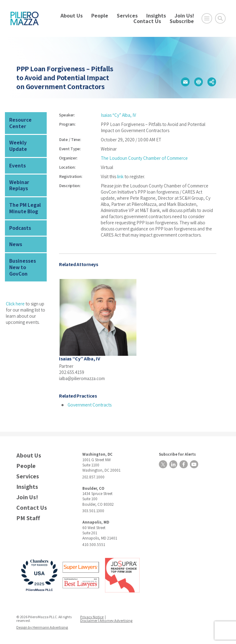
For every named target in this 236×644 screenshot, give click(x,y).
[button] (185, 82)
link (120, 177)
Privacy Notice (92, 616)
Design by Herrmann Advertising (42, 627)
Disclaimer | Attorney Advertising (106, 620)
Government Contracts (90, 404)
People (100, 16)
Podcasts (20, 218)
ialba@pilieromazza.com (83, 378)
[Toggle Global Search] (220, 18)
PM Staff (28, 518)
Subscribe (182, 21)
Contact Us (147, 21)
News (15, 234)
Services (127, 16)
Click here (15, 285)
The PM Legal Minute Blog (24, 198)
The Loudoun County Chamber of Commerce (144, 158)
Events (17, 158)
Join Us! (184, 16)
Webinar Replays (18, 177)
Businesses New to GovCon (26, 253)
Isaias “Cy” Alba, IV (118, 115)
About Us (72, 16)
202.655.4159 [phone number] (72, 372)
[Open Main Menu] (207, 18)
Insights (156, 16)
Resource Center (20, 123)
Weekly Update (26, 141)
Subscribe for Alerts (176, 454)
